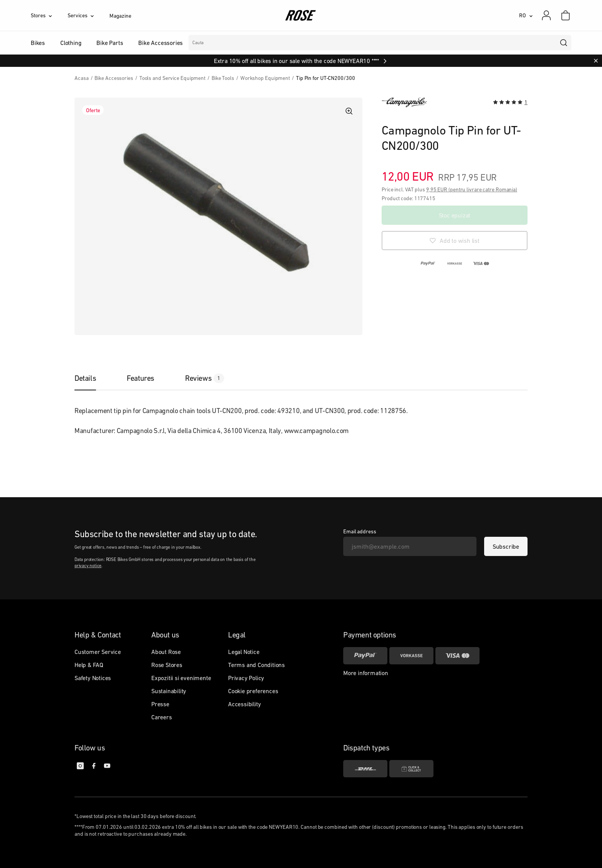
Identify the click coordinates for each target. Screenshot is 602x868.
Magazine (120, 16)
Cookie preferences (253, 691)
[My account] (546, 15)
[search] (564, 43)
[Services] (88, 15)
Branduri (236, 43)
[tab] (93, 378)
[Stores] (49, 15)
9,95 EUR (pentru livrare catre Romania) (472, 189)
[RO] (526, 15)
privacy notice (88, 566)
